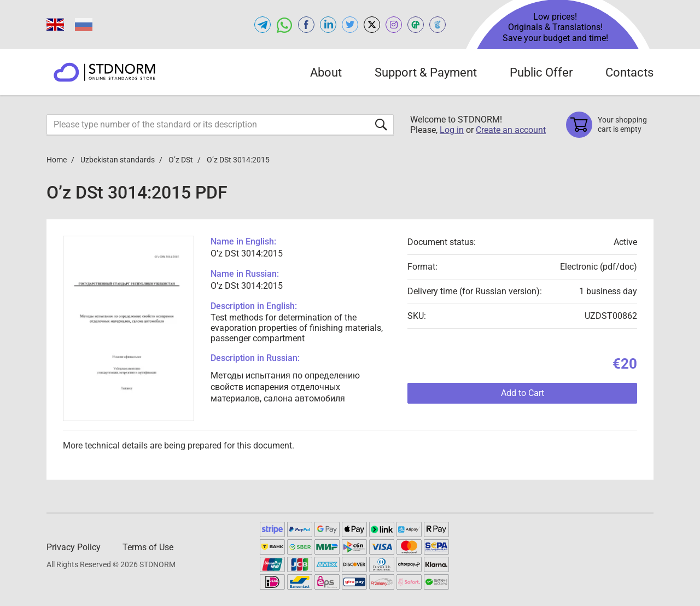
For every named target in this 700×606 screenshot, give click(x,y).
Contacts (629, 72)
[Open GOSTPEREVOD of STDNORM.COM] (416, 25)
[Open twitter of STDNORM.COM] (350, 25)
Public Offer (541, 72)
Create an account (511, 130)
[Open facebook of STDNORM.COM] (306, 25)
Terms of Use (148, 547)
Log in (452, 130)
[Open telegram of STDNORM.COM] (262, 25)
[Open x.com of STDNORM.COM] (372, 25)
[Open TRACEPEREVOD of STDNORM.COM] (437, 25)
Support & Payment (426, 72)
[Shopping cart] (610, 125)
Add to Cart (523, 393)
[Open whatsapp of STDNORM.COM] (284, 25)
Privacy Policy (74, 547)
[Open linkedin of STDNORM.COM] (328, 25)
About (326, 72)
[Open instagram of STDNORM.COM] (394, 25)
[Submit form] (381, 124)
